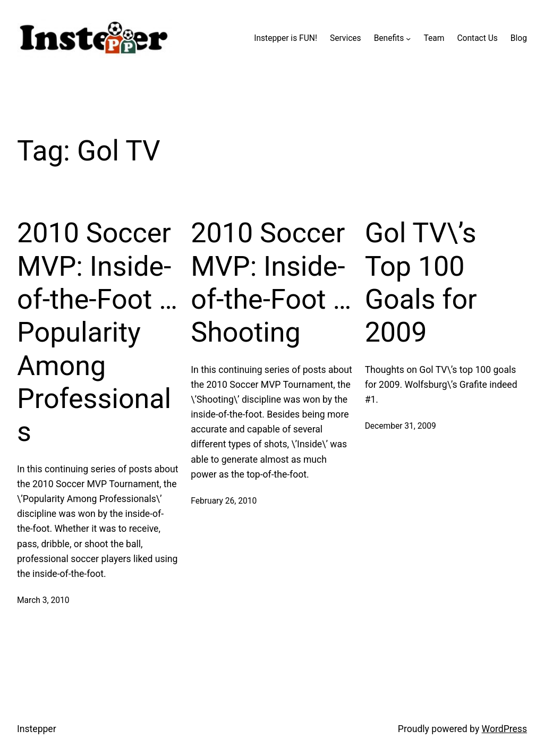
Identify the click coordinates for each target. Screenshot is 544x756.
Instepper (37, 729)
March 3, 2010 (43, 600)
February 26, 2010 (224, 501)
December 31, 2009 (401, 426)
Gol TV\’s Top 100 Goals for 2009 (421, 283)
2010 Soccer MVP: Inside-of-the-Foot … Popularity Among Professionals (97, 332)
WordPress (504, 729)
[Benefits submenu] (408, 39)
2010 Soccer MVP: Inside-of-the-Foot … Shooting (271, 283)
